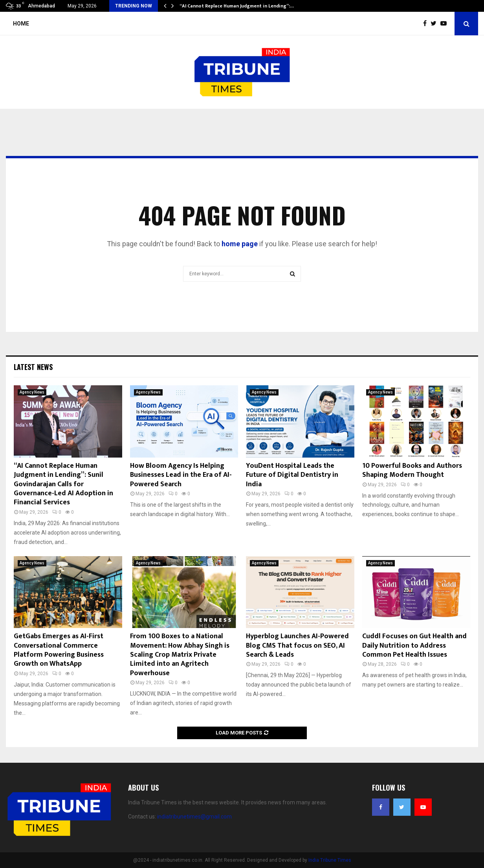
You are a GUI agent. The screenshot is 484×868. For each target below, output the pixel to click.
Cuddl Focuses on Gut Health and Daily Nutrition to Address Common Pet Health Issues (414, 646)
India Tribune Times (330, 860)
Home (21, 24)
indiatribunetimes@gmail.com (194, 817)
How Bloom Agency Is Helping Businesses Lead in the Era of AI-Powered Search (181, 475)
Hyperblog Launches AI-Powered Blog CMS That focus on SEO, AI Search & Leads (297, 646)
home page (240, 244)
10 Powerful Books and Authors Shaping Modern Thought (412, 470)
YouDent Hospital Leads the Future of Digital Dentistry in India (292, 475)
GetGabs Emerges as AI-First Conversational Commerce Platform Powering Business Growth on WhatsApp (59, 650)
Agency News (32, 392)
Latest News (33, 367)
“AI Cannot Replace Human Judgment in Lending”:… (237, 6)
